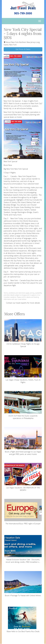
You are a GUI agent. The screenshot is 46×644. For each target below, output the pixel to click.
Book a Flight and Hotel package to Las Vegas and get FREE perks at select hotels (23, 441)
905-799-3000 (23, 13)
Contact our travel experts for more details (23, 303)
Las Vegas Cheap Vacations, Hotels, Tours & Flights (23, 369)
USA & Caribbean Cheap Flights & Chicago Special (23, 333)
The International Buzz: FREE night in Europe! (23, 512)
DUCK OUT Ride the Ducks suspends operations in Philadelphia (23, 405)
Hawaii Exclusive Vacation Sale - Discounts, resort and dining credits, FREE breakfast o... (23, 549)
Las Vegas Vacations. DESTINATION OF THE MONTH (23, 477)
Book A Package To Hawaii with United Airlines (23, 584)
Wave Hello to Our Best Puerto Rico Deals (23, 620)
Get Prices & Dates (23, 49)
